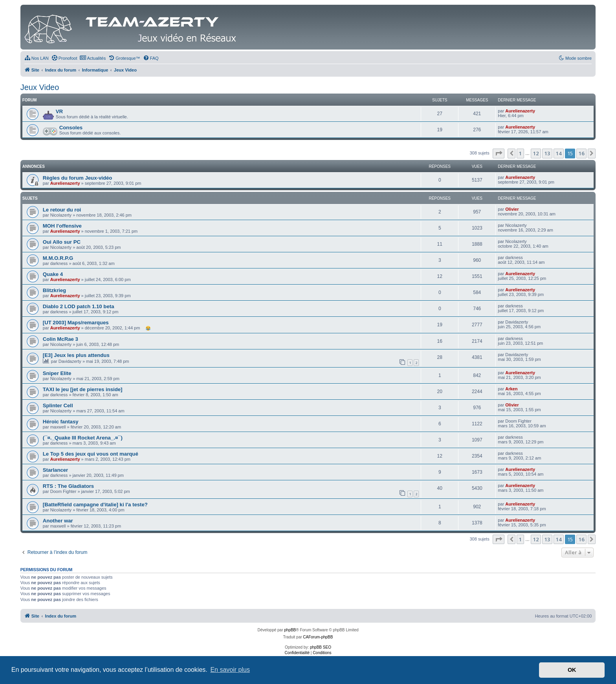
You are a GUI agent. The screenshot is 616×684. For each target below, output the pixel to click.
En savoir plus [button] (230, 670)
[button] (499, 153)
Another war (58, 521)
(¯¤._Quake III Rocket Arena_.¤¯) (83, 438)
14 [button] (559, 153)
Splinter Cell (58, 405)
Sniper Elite (57, 373)
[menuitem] (37, 58)
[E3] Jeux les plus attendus (76, 355)
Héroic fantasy (61, 422)
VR (59, 111)
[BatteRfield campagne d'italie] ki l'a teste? (95, 505)
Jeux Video (40, 87)
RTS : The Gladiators (68, 486)
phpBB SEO (321, 647)
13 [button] (547, 153)
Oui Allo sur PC (62, 242)
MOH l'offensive (62, 226)
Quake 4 (53, 274)
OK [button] (572, 670)
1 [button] (520, 153)
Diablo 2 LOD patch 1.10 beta (79, 306)
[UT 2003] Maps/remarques (76, 323)
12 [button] (536, 153)
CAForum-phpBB (318, 637)
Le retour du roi (62, 210)
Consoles (71, 128)
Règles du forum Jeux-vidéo (78, 178)
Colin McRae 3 (60, 339)
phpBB (290, 630)
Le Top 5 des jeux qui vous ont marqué (91, 454)
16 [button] (581, 153)
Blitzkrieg (54, 290)
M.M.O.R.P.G (58, 258)
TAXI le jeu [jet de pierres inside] (83, 389)
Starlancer (56, 470)
